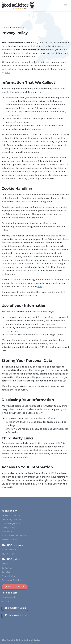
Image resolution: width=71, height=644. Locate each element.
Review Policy (8, 554)
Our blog (6, 572)
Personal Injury (9, 540)
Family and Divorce (11, 515)
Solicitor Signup (18, 615)
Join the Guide (9, 597)
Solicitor (6, 601)
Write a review (9, 550)
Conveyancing (8, 528)
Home (4, 27)
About (5, 564)
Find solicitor (16, 587)
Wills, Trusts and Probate (14, 536)
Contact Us (7, 568)
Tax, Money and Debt (12, 519)
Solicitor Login (17, 608)
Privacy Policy (8, 576)
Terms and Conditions (12, 580)
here (7, 73)
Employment (8, 532)
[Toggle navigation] (66, 6)
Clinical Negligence (11, 523)
